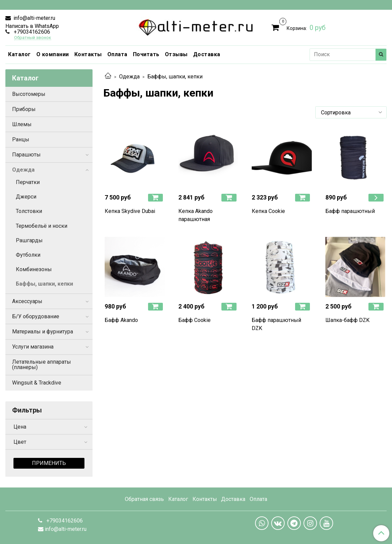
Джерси (26, 197)
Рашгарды (29, 240)
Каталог (20, 54)
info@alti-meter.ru (34, 18)
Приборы (24, 109)
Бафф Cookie (194, 320)
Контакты (88, 54)
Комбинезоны (34, 269)
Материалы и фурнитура (43, 332)
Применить (49, 463)
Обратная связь (144, 499)
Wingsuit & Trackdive (37, 383)
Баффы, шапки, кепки (44, 284)
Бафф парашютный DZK (276, 324)
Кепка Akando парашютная (195, 215)
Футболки (28, 255)
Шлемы (22, 124)
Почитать (146, 54)
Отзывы (176, 54)
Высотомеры (29, 94)
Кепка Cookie (268, 211)
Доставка (207, 54)
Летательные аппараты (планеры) (42, 365)
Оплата (117, 54)
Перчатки (28, 182)
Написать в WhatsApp (32, 26)
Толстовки (29, 211)
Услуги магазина (33, 347)
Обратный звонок (33, 38)
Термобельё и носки (42, 226)
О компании (53, 54)
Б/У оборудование (36, 316)
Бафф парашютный (350, 211)
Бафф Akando (121, 320)
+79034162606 (31, 32)
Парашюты (26, 155)
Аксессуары (27, 301)
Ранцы (21, 139)
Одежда (129, 77)
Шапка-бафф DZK (347, 320)
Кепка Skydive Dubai (130, 211)
